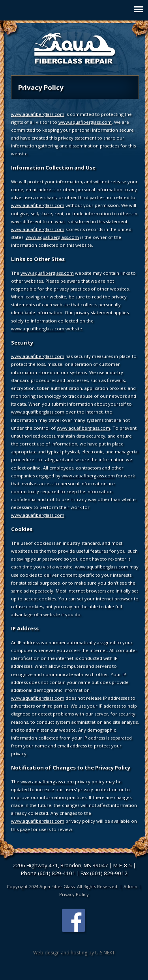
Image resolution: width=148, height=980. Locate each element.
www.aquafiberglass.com (38, 114)
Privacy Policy (74, 894)
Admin (130, 886)
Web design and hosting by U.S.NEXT (74, 953)
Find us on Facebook (74, 921)
